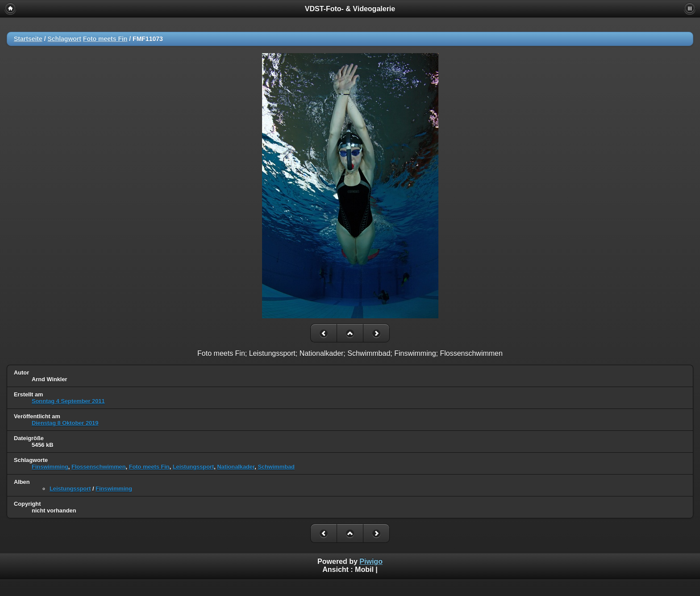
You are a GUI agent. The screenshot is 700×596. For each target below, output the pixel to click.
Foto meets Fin (105, 39)
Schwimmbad (276, 467)
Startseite (28, 39)
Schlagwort (64, 39)
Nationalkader (236, 467)
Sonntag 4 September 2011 (68, 401)
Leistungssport (193, 467)
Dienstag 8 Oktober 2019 (65, 423)
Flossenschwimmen (99, 467)
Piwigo (371, 561)
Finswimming (50, 467)
